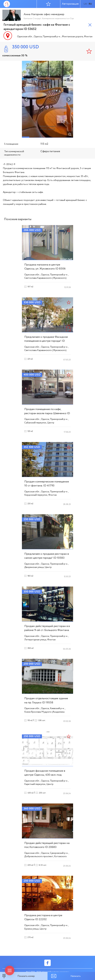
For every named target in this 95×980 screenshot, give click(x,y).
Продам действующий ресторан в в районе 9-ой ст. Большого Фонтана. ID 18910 (47, 630)
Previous (26, 99)
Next (69, 99)
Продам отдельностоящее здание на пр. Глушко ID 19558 (46, 700)
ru (90, 4)
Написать (76, 976)
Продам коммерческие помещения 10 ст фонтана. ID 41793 (47, 484)
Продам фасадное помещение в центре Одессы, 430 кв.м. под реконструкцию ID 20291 (45, 775)
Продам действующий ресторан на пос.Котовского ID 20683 (47, 845)
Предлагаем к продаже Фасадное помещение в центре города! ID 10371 (46, 341)
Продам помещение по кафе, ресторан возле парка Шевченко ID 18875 (47, 413)
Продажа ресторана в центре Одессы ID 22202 (43, 917)
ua (85, 4)
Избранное (48, 4)
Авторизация (70, 4)
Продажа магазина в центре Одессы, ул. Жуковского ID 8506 (45, 267)
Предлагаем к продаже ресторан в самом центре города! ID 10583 (47, 556)
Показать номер (26, 976)
